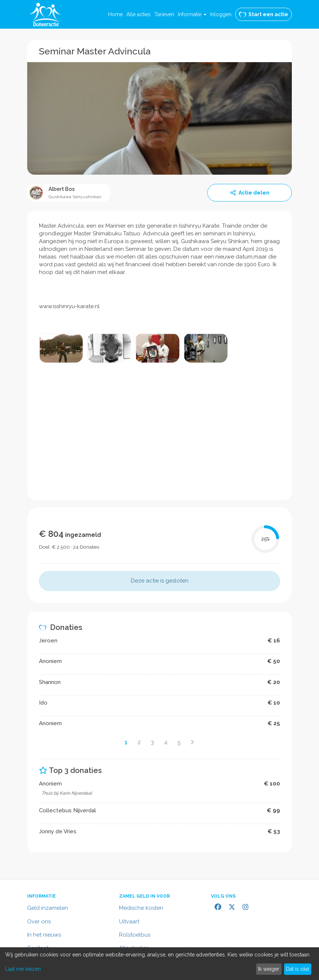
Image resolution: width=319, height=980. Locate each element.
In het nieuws (44, 935)
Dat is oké (298, 969)
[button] (192, 14)
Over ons (39, 922)
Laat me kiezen (23, 969)
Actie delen (250, 193)
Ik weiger (269, 969)
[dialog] (159, 964)
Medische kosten (141, 908)
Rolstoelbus (135, 935)
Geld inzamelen (48, 908)
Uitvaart (129, 922)
